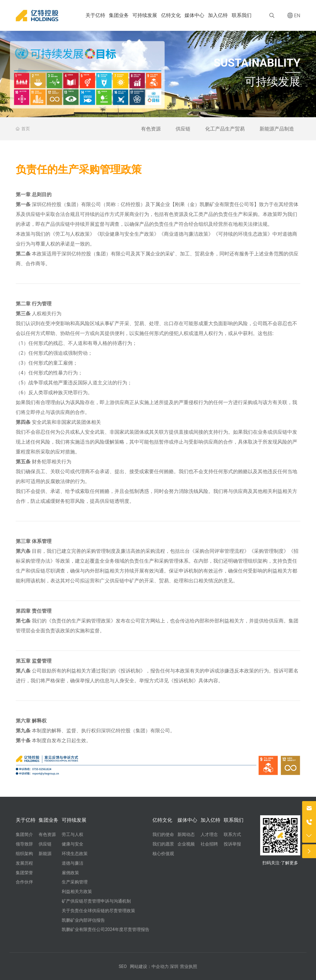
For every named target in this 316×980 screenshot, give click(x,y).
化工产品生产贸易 (225, 129)
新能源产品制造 (277, 129)
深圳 (174, 966)
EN (297, 16)
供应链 (183, 129)
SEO (123, 966)
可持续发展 (272, 82)
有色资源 (151, 129)
